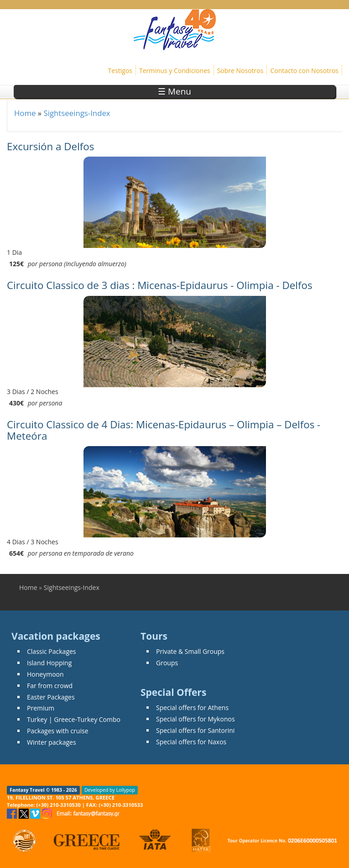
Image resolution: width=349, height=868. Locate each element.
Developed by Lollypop (110, 790)
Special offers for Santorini (195, 730)
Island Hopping (49, 663)
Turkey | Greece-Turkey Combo (74, 719)
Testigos (120, 71)
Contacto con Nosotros (304, 71)
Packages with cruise (58, 731)
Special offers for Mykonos (195, 719)
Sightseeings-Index (77, 113)
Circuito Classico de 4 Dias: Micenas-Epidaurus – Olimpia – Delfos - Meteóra (164, 430)
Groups (167, 663)
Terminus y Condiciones (175, 71)
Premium (41, 708)
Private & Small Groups (190, 651)
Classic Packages (52, 651)
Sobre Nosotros (240, 71)
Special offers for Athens (192, 708)
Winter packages (52, 742)
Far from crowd (50, 686)
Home (25, 113)
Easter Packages (51, 697)
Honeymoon (45, 674)
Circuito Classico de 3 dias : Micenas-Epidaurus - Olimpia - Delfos (160, 285)
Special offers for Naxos (191, 742)
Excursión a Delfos (51, 146)
